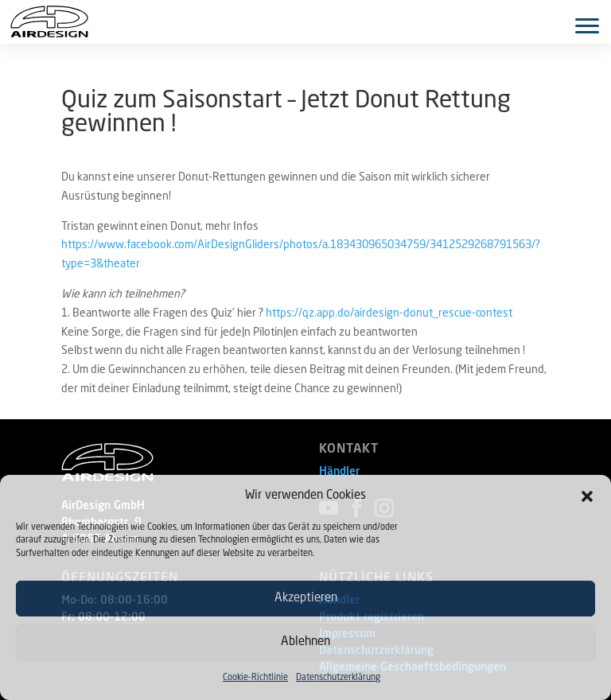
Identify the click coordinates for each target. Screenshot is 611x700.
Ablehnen (305, 642)
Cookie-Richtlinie (255, 678)
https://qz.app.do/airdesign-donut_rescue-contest (389, 313)
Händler (339, 472)
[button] (587, 496)
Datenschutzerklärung (338, 678)
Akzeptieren (306, 599)
